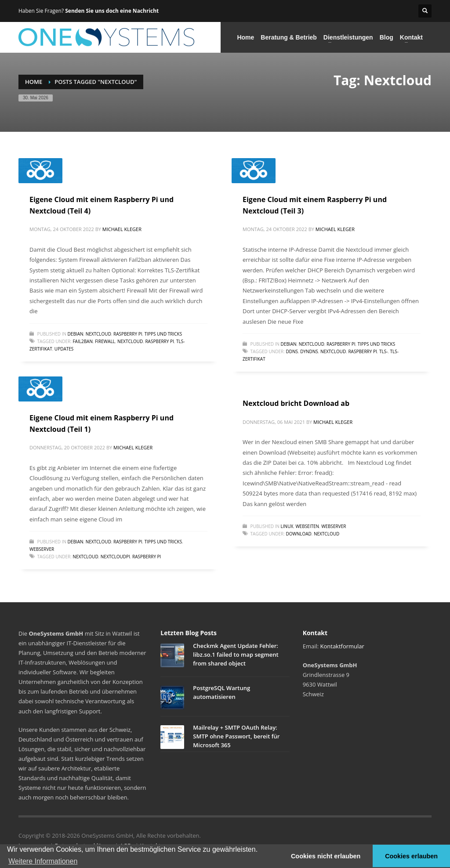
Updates (64, 349)
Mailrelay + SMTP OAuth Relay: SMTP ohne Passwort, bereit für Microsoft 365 (236, 736)
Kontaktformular (342, 646)
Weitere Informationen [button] (43, 861)
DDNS (292, 351)
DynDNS (309, 351)
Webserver (42, 549)
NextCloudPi (115, 557)
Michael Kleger (122, 229)
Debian (76, 334)
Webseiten (307, 526)
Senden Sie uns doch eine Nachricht (112, 11)
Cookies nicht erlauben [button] (326, 856)
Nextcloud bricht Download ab (296, 403)
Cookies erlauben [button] (411, 856)
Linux (287, 526)
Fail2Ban (83, 341)
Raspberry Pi (128, 334)
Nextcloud (98, 334)
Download (298, 534)
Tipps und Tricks (163, 334)
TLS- (383, 351)
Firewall (105, 341)
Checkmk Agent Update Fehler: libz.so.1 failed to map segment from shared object (236, 655)
